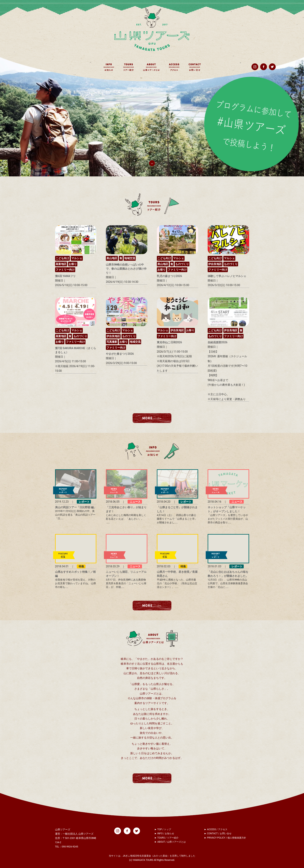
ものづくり (182, 264)
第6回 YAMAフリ (65, 276)
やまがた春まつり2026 (120, 354)
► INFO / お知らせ (164, 833)
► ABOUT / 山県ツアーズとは (170, 842)
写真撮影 (112, 342)
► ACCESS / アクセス (216, 829)
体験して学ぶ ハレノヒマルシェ (227, 276)
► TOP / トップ (163, 829)
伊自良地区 (215, 264)
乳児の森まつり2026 (169, 276)
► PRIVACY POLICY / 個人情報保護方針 (225, 838)
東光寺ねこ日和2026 (169, 342)
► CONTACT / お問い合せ (218, 833)
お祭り (73, 264)
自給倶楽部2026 (218, 342)
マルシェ (77, 258)
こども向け (62, 258)
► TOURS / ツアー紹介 (166, 838)
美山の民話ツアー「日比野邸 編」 (76, 507)
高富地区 (61, 264)
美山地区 (112, 258)
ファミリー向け (65, 270)
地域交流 (130, 258)
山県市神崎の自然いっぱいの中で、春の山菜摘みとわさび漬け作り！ (126, 269)
